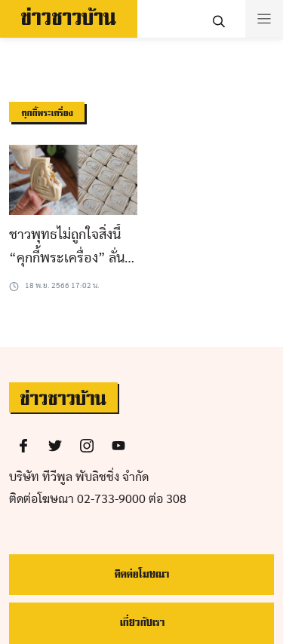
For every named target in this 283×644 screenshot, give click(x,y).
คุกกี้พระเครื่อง (47, 113)
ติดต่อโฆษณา (141, 574)
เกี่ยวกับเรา (142, 623)
